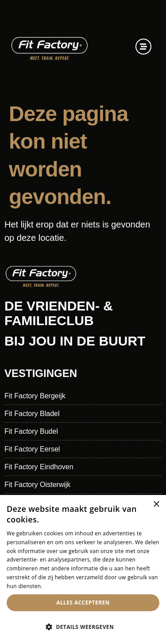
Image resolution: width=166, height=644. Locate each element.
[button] (83, 627)
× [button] (156, 505)
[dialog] (83, 569)
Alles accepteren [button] (83, 603)
